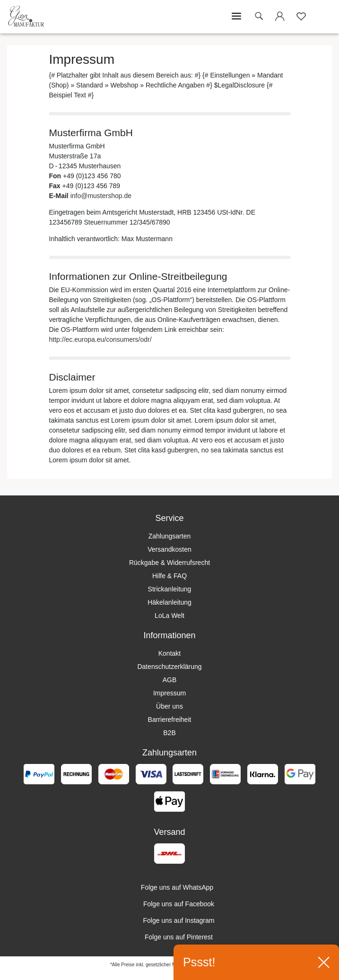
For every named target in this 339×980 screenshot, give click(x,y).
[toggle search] (259, 16)
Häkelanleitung (169, 602)
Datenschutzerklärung (169, 667)
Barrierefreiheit (170, 720)
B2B (169, 733)
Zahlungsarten (170, 536)
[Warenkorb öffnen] (322, 17)
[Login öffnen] (280, 18)
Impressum (169, 693)
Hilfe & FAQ (169, 576)
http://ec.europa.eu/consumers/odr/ (100, 339)
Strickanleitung (170, 589)
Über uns (169, 706)
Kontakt (169, 653)
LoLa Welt (169, 616)
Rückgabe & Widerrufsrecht (169, 563)
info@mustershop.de (101, 196)
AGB (170, 680)
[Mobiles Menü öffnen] (236, 17)
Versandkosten (169, 549)
